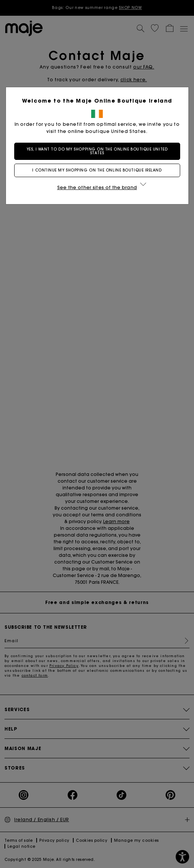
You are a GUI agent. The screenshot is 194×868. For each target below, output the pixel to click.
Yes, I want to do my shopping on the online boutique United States (97, 151)
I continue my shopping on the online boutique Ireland (97, 170)
